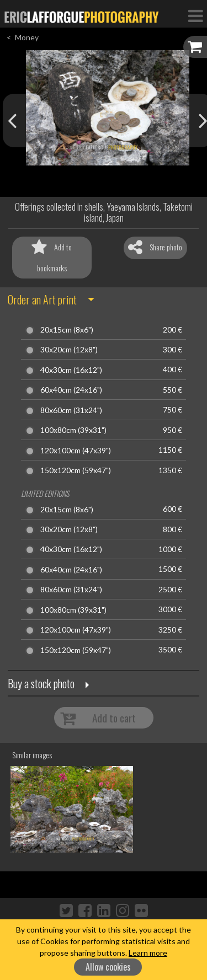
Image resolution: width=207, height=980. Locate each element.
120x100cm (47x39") (76, 451)
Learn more (148, 953)
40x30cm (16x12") (71, 370)
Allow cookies (108, 967)
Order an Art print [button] (42, 299)
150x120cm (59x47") (76, 470)
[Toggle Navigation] (195, 15)
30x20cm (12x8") (69, 350)
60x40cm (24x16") (71, 390)
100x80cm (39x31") (73, 430)
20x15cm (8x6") (67, 330)
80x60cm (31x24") (71, 410)
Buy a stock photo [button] (41, 683)
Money (27, 37)
